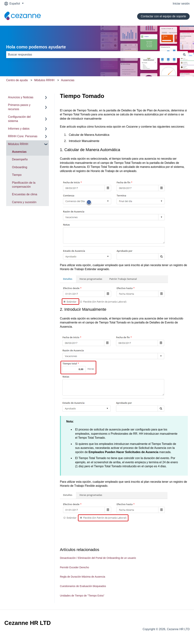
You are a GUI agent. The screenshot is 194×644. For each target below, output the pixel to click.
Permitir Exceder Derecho (74, 567)
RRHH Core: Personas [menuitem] (23, 136)
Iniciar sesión (181, 4)
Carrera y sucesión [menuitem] (24, 202)
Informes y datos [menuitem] (19, 129)
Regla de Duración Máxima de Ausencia (83, 577)
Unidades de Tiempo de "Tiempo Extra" (82, 596)
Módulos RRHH (44, 80)
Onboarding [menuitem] (20, 167)
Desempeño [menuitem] (20, 159)
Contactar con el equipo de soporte (163, 16)
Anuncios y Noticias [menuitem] (21, 97)
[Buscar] (184, 55)
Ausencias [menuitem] (19, 152)
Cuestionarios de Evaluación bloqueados (83, 586)
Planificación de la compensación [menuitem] (24, 185)
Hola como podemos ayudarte (36, 47)
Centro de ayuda (17, 80)
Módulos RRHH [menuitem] (18, 144)
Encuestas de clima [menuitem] (25, 194)
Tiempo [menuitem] (17, 175)
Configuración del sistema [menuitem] (19, 119)
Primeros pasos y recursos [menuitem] (19, 107)
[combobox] (94, 55)
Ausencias (68, 80)
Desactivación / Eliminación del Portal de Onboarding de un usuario (98, 558)
